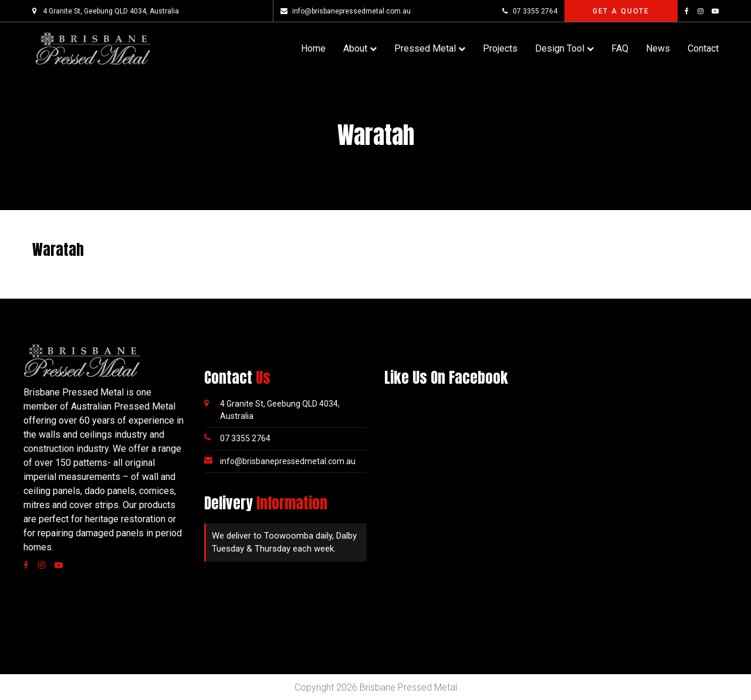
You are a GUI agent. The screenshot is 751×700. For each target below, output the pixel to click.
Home (313, 48)
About (355, 48)
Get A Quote (621, 11)
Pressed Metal (425, 48)
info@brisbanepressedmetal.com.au (346, 11)
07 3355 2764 (530, 11)
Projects (500, 48)
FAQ (620, 48)
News (658, 48)
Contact (703, 48)
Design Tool (560, 48)
